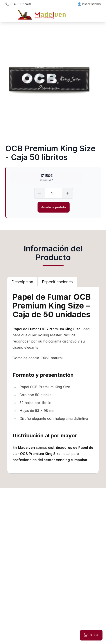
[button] (9, 15)
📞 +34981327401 (18, 4)
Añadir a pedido (54, 207)
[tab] (22, 282)
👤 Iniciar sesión (89, 4)
